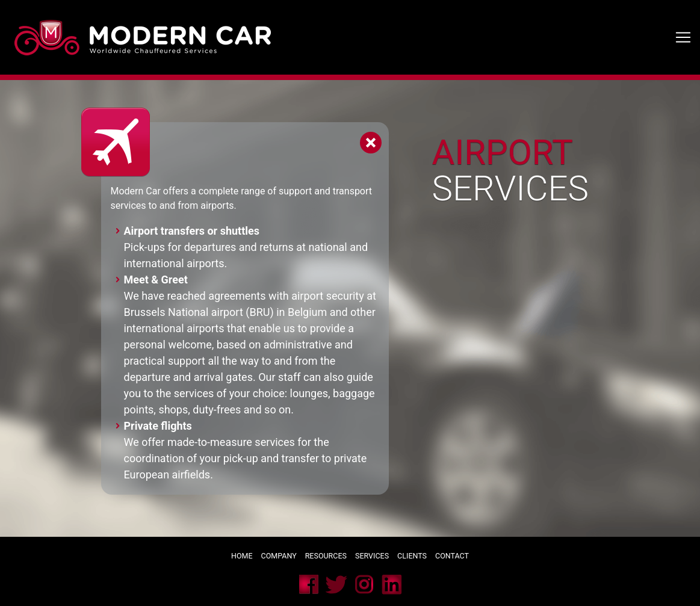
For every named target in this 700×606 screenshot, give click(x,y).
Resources (326, 556)
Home (242, 556)
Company (279, 556)
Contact (452, 556)
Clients (412, 556)
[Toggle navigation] (683, 37)
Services (373, 556)
